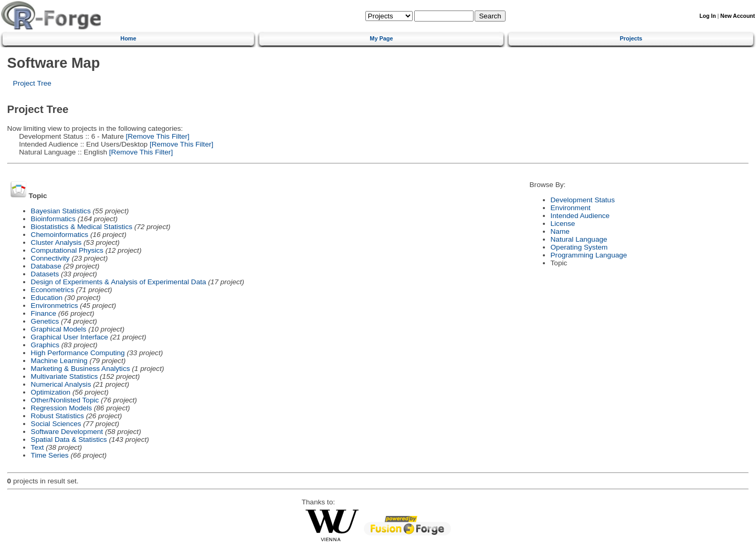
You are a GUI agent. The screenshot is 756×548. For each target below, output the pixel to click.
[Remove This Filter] (157, 136)
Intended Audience (580, 216)
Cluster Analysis (56, 242)
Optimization (51, 392)
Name (560, 231)
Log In (707, 16)
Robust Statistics (57, 416)
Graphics (45, 345)
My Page (381, 38)
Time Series (50, 455)
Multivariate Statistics (65, 376)
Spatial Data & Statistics (69, 440)
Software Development (67, 432)
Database (46, 266)
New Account (738, 16)
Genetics (45, 321)
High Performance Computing (78, 353)
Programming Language (589, 255)
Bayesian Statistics (61, 211)
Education (47, 298)
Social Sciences (56, 424)
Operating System (579, 247)
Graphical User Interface (70, 337)
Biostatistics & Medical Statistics (82, 227)
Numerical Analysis (61, 384)
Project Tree (32, 83)
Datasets (45, 274)
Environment (571, 208)
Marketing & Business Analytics (81, 369)
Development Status (583, 200)
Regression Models (61, 408)
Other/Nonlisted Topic (65, 400)
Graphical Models (59, 329)
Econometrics (52, 290)
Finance (44, 313)
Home (128, 38)
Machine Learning (59, 361)
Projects (631, 38)
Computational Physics (67, 250)
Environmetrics (55, 306)
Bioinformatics (53, 219)
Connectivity (50, 258)
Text (38, 447)
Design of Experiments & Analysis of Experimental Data (119, 282)
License (563, 224)
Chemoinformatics (60, 235)
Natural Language (579, 239)
